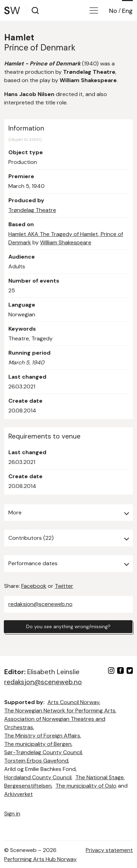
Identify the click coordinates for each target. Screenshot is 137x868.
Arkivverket (18, 794)
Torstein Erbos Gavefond (36, 761)
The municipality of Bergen (38, 744)
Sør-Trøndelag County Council (43, 752)
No (113, 11)
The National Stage (100, 777)
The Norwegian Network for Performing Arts (60, 711)
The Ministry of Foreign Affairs (42, 736)
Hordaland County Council (38, 777)
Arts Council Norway (73, 702)
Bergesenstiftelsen (28, 786)
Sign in (12, 814)
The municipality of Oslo (86, 786)
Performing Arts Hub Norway (40, 859)
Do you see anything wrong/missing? (68, 626)
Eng (127, 11)
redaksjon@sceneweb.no (40, 604)
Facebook (34, 586)
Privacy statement (109, 850)
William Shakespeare (66, 242)
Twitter (64, 586)
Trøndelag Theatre (32, 210)
